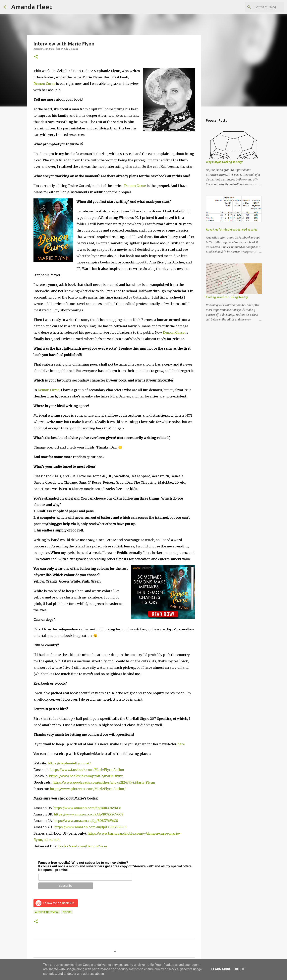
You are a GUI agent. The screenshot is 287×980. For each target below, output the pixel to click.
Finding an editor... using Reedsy (227, 297)
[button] (36, 57)
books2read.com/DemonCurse (83, 846)
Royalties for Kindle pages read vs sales (231, 230)
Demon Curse (44, 84)
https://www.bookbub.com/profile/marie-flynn (86, 776)
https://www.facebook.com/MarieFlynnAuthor (87, 770)
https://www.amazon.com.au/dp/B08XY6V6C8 (90, 827)
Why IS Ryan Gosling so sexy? (224, 162)
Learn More (221, 969)
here (181, 744)
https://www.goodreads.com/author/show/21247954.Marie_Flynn (104, 782)
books (67, 912)
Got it (240, 969)
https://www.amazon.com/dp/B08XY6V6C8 (87, 808)
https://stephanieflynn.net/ (69, 763)
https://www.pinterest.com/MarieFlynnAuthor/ (88, 789)
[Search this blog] (263, 7)
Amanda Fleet (31, 7)
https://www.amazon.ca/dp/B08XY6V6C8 (86, 821)
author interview (47, 912)
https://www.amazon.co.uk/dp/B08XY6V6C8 (89, 814)
